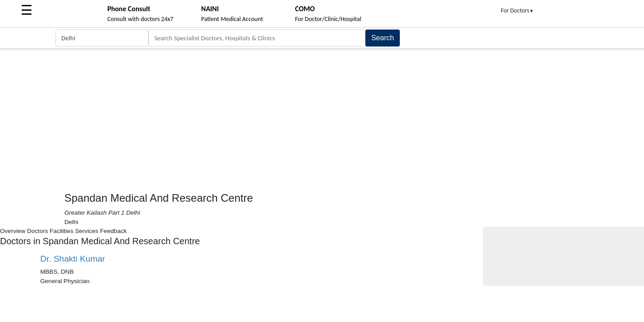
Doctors (37, 231)
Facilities (61, 231)
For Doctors (517, 11)
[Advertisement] (322, 118)
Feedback (114, 231)
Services (87, 231)
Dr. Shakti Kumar (73, 259)
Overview (13, 231)
